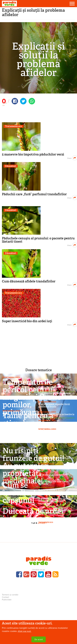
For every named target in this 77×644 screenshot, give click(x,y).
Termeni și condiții (10, 595)
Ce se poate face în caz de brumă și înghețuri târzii (51, 392)
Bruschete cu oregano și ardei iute (56, 518)
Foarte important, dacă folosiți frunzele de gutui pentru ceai (55, 468)
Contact (5, 597)
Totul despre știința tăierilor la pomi (58, 418)
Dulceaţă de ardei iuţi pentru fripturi (33, 519)
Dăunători (11, 166)
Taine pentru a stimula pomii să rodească (31, 423)
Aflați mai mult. (25, 631)
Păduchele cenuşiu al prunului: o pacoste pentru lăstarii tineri (38, 240)
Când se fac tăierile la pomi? (53, 431)
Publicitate (7, 600)
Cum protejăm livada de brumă (55, 387)
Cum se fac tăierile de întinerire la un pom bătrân (56, 416)
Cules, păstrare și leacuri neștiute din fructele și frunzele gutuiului (44, 462)
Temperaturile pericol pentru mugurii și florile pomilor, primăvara (32, 397)
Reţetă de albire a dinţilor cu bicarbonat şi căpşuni (54, 491)
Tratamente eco (13, 126)
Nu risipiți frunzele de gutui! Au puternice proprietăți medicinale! (33, 466)
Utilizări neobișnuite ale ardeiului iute (57, 514)
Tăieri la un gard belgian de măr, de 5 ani (55, 424)
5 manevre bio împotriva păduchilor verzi (33, 154)
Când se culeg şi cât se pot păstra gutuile (56, 459)
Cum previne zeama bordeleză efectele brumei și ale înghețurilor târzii (56, 396)
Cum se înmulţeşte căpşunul (21, 493)
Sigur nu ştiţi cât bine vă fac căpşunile (54, 483)
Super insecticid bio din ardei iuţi (27, 321)
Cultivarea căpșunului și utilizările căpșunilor (54, 488)
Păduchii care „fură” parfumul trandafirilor (34, 194)
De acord (39, 639)
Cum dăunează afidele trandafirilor (29, 281)
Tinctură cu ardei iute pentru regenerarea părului (54, 511)
